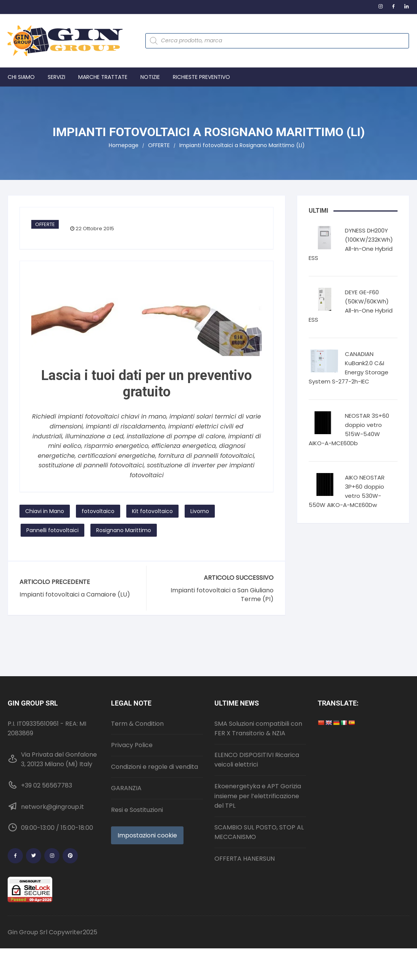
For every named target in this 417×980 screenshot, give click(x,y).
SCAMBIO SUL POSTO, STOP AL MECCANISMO (259, 832)
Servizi (56, 77)
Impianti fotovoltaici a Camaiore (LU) (75, 595)
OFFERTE (45, 224)
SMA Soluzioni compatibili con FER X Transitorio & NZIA (258, 729)
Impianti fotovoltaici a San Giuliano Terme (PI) (222, 595)
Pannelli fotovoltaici (52, 530)
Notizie (150, 77)
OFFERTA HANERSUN (245, 859)
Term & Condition (137, 724)
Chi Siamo (21, 77)
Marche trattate (103, 77)
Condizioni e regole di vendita (155, 767)
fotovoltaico (98, 511)
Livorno (200, 511)
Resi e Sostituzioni (137, 810)
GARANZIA (126, 788)
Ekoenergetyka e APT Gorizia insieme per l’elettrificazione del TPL (258, 796)
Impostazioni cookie (147, 835)
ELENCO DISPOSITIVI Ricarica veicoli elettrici (257, 760)
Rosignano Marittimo (124, 530)
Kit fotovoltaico (152, 511)
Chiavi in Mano (45, 511)
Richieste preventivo (201, 77)
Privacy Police (132, 745)
